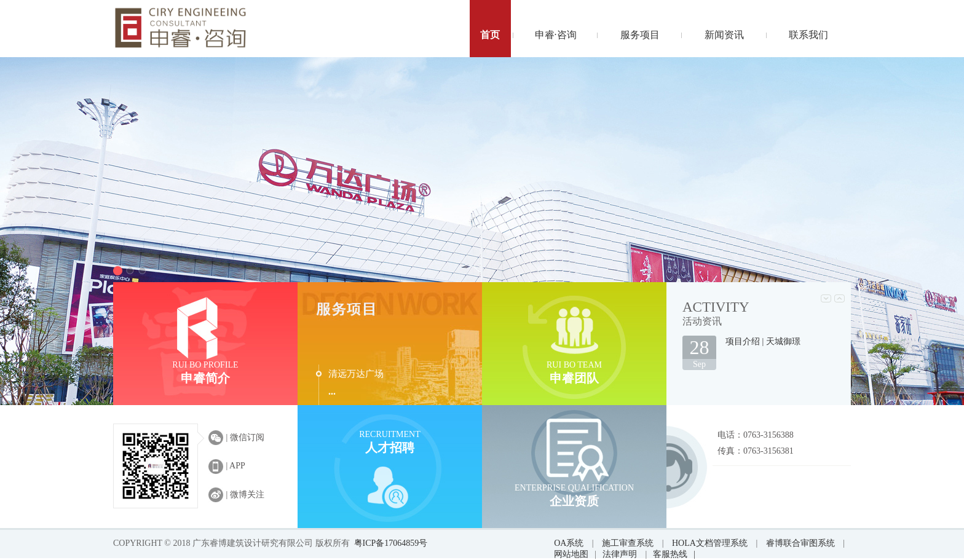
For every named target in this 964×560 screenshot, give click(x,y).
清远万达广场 (356, 374)
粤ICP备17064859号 (391, 543)
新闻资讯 (724, 35)
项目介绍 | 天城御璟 (763, 341)
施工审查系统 (628, 543)
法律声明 (621, 554)
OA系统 (569, 543)
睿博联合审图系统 (800, 543)
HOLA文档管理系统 (710, 543)
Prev (826, 298)
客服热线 (674, 554)
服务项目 (640, 35)
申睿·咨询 (556, 35)
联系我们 (808, 35)
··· (332, 394)
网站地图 (571, 554)
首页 (490, 35)
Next (840, 298)
